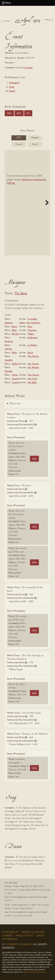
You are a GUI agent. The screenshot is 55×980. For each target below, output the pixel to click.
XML (19, 113)
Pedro (14, 353)
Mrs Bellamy (33, 368)
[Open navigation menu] (3, 3)
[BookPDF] (27, 203)
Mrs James (32, 379)
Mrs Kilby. (32, 383)
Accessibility (11, 932)
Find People (10, 939)
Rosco (30, 353)
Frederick (9, 341)
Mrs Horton (33, 356)
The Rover (21, 293)
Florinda (9, 371)
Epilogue (9, 323)
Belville (15, 334)
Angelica (9, 360)
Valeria (15, 375)
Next (46, 203)
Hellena (15, 364)
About (41, 936)
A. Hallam (32, 345)
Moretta (15, 379)
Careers (7, 936)
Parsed (35, 144)
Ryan (30, 327)
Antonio (8, 349)
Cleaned (19, 144)
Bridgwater (33, 338)
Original (35, 138)
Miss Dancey (33, 375)
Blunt (14, 330)
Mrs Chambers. (33, 323)
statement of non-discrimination (34, 972)
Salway (22, 323)
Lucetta (15, 383)
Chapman (32, 330)
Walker (31, 334)
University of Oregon (18, 944)
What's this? (15, 404)
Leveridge (28, 68)
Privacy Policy (25, 936)
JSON (9, 113)
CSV (28, 113)
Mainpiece (14, 83)
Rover (14, 327)
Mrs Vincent (33, 364)
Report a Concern (33, 932)
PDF (19, 138)
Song (12, 87)
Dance (12, 91)
